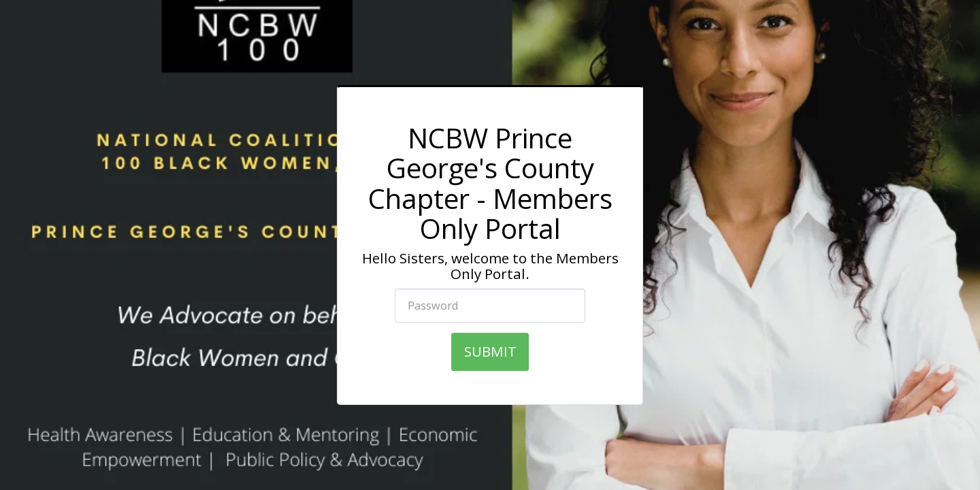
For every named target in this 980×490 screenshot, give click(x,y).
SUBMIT (490, 351)
